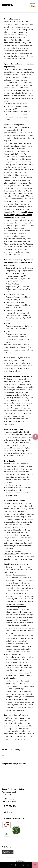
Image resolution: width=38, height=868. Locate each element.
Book (35, 865)
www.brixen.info (21, 56)
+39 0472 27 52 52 (9, 801)
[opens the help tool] (35, 437)
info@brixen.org (8, 799)
